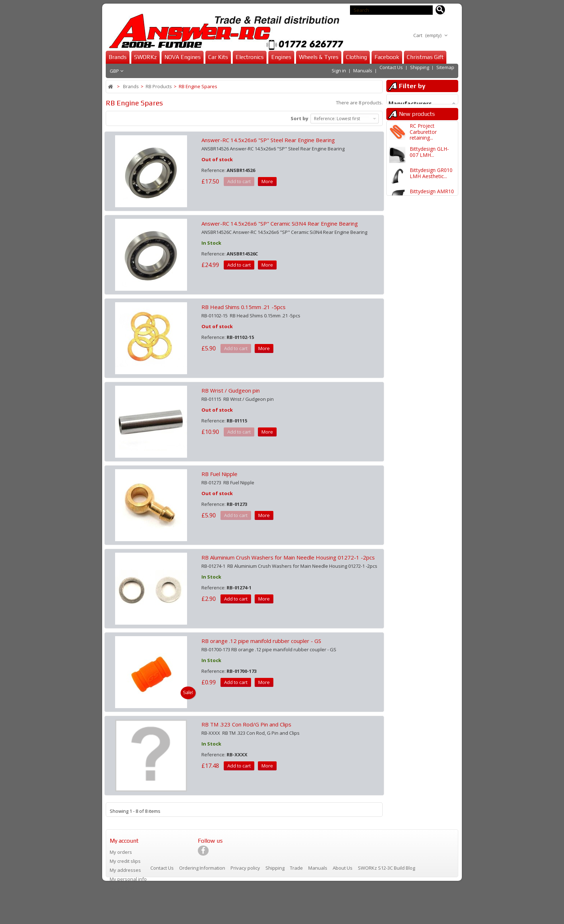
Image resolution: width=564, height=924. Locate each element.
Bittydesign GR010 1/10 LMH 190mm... (433, 526)
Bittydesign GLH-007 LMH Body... (429, 268)
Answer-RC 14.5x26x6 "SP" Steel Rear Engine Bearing (268, 140)
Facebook (387, 57)
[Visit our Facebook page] (203, 853)
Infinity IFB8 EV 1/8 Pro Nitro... (432, 333)
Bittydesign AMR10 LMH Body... (432, 397)
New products (417, 165)
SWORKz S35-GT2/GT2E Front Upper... (429, 313)
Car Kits (218, 57)
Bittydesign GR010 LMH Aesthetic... (431, 225)
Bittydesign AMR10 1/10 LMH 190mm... (433, 547)
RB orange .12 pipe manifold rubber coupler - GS (261, 641)
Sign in (339, 71)
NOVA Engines (183, 57)
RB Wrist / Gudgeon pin (231, 390)
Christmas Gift (425, 57)
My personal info (128, 879)
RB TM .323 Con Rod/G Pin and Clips (246, 724)
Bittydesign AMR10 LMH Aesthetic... (432, 247)
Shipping (420, 71)
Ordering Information (203, 907)
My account (124, 841)
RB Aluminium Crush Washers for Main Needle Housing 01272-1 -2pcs (288, 557)
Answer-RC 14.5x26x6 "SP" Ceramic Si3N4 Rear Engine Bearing (280, 223)
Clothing (356, 57)
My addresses (125, 870)
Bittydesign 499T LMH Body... (429, 484)
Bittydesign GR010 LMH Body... (431, 376)
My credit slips (125, 861)
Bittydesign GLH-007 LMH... (429, 204)
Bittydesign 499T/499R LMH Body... (429, 421)
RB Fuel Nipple (219, 474)
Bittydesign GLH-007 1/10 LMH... (429, 505)
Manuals (363, 71)
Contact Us (391, 71)
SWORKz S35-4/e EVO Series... (430, 289)
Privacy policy (246, 907)
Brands (118, 57)
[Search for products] (440, 10)
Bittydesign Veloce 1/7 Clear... (431, 590)
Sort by (299, 118)
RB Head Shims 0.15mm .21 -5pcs (244, 307)
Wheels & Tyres (319, 57)
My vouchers (124, 888)
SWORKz (145, 57)
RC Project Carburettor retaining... (423, 184)
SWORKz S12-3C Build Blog (386, 907)
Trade (297, 907)
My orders (121, 852)
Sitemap (445, 71)
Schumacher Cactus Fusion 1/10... (433, 569)
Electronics (250, 57)
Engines (281, 57)
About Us (343, 907)
